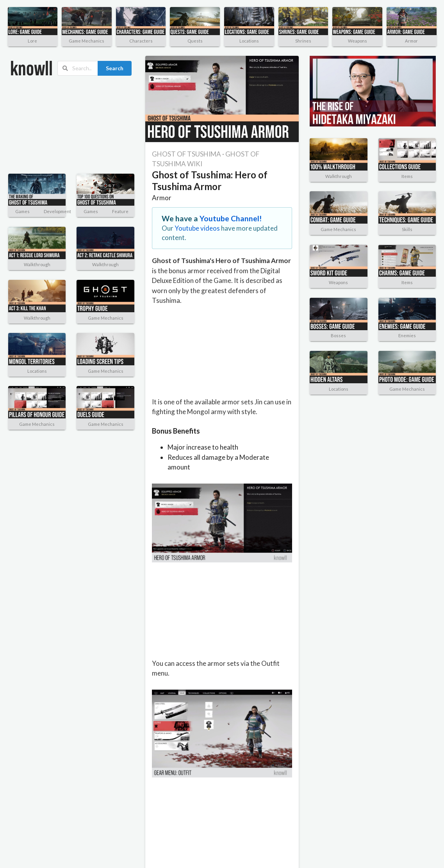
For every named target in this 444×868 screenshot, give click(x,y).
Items (407, 176)
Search (115, 68)
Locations (249, 41)
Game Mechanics (86, 41)
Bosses (338, 335)
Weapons (358, 41)
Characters (141, 41)
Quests (195, 41)
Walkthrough (37, 264)
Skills (407, 229)
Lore (32, 41)
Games (22, 211)
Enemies (407, 335)
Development (57, 211)
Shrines (303, 41)
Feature (120, 211)
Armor (411, 41)
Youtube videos (197, 228)
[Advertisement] (52, 125)
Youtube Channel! (231, 218)
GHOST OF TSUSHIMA (186, 154)
